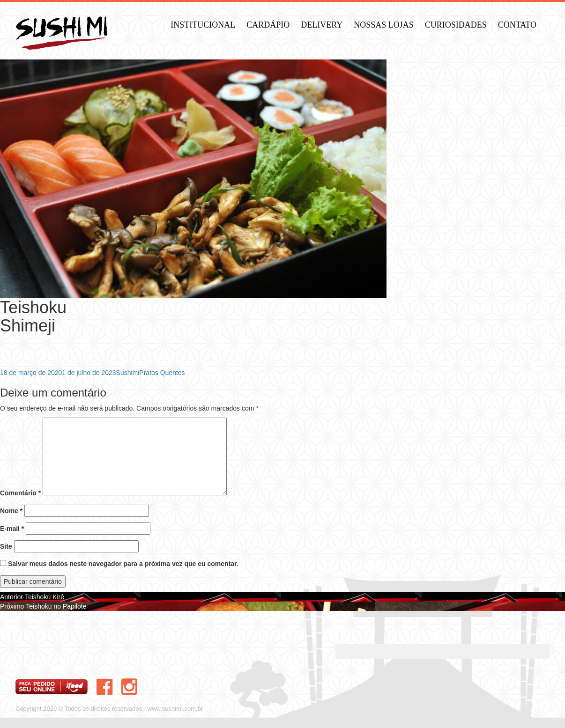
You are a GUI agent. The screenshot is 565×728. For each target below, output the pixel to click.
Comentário (20, 493)
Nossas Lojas (384, 25)
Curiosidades (456, 25)
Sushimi (128, 373)
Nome (11, 511)
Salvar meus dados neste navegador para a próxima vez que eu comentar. (123, 564)
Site (6, 546)
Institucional (203, 25)
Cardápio (268, 25)
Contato (517, 25)
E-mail (12, 529)
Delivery (322, 25)
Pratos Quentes (162, 373)
